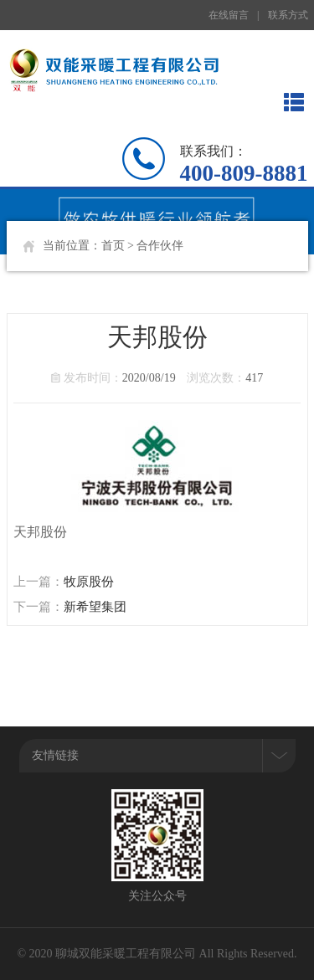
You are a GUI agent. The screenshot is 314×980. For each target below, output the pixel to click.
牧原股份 (89, 582)
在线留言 (229, 15)
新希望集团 (95, 607)
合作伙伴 (160, 246)
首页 (113, 246)
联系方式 (288, 15)
